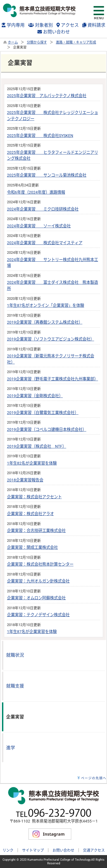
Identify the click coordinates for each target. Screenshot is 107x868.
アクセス (68, 25)
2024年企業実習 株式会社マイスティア (45, 243)
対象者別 (41, 25)
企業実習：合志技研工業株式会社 (36, 531)
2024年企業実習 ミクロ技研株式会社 (43, 209)
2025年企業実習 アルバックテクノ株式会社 (47, 96)
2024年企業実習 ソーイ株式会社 (39, 226)
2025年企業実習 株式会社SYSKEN (40, 136)
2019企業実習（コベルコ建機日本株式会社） (47, 430)
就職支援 (15, 686)
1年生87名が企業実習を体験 (32, 632)
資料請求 (94, 25)
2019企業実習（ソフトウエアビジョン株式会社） (51, 339)
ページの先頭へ (94, 778)
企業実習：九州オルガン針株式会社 (38, 581)
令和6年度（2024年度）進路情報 (36, 192)
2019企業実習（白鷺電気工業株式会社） (43, 413)
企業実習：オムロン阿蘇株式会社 (36, 598)
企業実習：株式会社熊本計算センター (40, 564)
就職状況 (15, 655)
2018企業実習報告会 (25, 480)
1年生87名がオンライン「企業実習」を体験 (46, 306)
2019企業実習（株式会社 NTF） (37, 446)
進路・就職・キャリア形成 (76, 42)
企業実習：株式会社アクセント (34, 497)
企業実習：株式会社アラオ (30, 514)
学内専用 (13, 25)
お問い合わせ (54, 32)
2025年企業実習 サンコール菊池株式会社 (47, 175)
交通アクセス (94, 850)
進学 (11, 748)
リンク (8, 850)
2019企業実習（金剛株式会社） (35, 396)
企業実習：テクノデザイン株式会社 (38, 615)
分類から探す (37, 42)
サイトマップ (33, 850)
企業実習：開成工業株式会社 (32, 548)
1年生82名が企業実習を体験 (32, 463)
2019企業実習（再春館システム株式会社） (45, 322)
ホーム (13, 42)
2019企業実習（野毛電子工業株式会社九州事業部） (53, 379)
